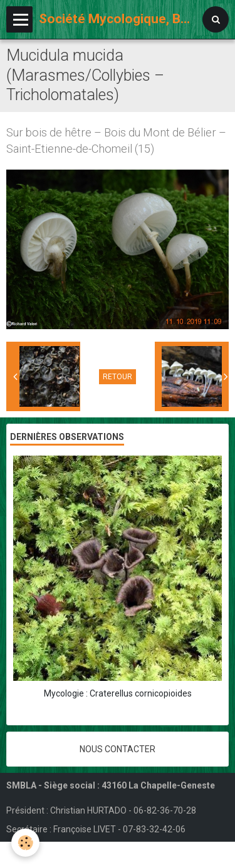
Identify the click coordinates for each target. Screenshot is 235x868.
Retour (118, 377)
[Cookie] (25, 843)
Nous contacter (118, 749)
